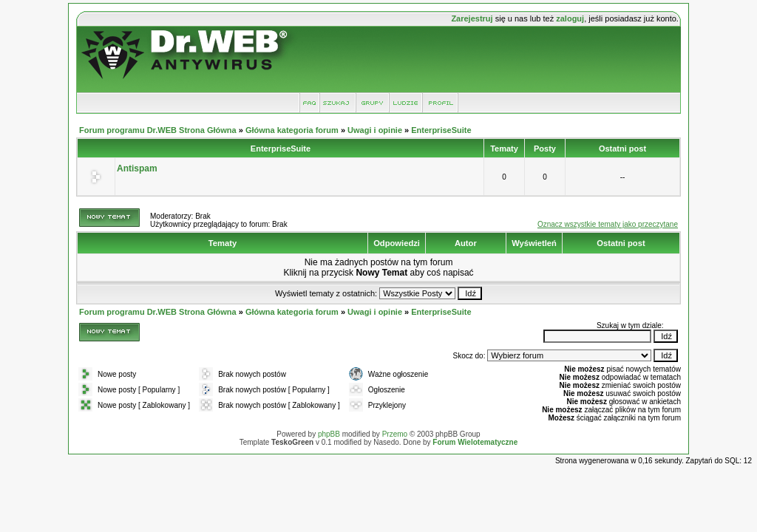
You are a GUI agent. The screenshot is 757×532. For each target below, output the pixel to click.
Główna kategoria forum (292, 130)
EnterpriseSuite (441, 130)
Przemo (395, 434)
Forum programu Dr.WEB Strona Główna (158, 130)
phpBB (329, 434)
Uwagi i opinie (375, 130)
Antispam (137, 168)
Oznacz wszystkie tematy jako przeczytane (608, 224)
